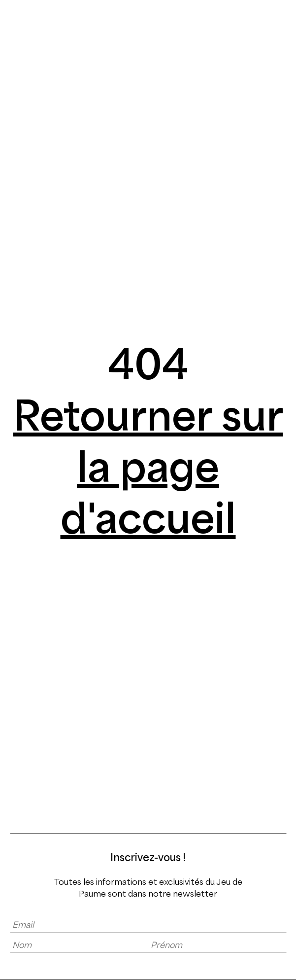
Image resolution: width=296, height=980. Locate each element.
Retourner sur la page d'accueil (148, 467)
